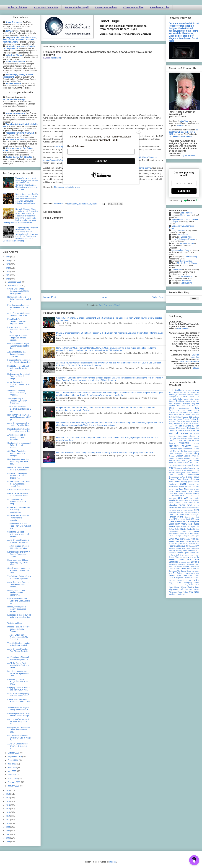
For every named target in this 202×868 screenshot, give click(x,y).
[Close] (139, 131)
